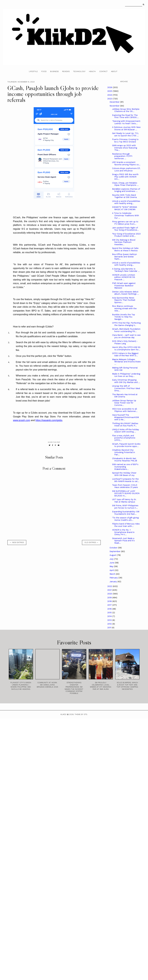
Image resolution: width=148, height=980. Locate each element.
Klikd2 (63, 714)
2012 (110, 624)
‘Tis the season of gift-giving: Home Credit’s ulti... (126, 519)
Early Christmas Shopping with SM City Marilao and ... (126, 381)
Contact (103, 71)
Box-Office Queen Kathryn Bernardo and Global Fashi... (124, 257)
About (114, 71)
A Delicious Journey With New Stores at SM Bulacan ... (126, 128)
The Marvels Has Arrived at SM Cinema (125, 396)
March (113, 574)
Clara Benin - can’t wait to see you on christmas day (126, 336)
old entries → (91, 542)
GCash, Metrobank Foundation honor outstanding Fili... (126, 330)
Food (44, 71)
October (114, 548)
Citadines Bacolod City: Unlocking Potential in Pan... (124, 452)
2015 (110, 613)
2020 (110, 594)
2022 (110, 586)
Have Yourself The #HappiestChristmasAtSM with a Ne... (125, 417)
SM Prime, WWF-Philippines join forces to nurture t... (125, 507)
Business (54, 71)
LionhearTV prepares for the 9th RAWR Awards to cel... (126, 480)
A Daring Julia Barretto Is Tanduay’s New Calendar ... (126, 270)
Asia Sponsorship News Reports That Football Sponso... (124, 300)
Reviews (66, 71)
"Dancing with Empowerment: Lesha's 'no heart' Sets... (126, 122)
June (112, 563)
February (114, 578)
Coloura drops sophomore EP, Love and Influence (126, 169)
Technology (79, 71)
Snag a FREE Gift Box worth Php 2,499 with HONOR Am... (125, 177)
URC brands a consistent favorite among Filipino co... (126, 163)
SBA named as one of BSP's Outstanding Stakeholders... (125, 467)
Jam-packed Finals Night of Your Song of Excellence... (125, 229)
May (112, 566)
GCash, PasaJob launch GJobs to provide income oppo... (126, 445)
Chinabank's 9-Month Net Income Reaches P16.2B (125, 460)
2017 (110, 605)
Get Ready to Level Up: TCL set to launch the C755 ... (125, 134)
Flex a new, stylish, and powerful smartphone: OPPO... (124, 438)
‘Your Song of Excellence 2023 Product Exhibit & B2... (126, 235)
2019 (110, 598)
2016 (110, 609)
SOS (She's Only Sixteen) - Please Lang (125, 342)
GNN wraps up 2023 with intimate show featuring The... (125, 148)
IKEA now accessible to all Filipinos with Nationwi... (125, 410)
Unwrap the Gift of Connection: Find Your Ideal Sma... (126, 388)
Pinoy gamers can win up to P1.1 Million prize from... (125, 223)
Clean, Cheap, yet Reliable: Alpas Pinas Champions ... (125, 184)
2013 (110, 620)
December (115, 102)
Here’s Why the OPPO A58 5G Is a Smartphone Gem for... (126, 348)
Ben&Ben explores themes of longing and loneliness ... (126, 190)
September (115, 551)
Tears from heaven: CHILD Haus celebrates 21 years (125, 486)
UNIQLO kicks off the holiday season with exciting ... (126, 431)
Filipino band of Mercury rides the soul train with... (126, 525)
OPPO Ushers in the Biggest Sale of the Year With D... (125, 355)
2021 (110, 590)
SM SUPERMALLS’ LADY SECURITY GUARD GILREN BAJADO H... (126, 493)
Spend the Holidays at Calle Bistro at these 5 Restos (125, 249)
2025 (110, 91)
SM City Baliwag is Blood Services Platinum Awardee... (124, 242)
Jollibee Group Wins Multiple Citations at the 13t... (126, 110)
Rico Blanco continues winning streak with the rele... (124, 308)
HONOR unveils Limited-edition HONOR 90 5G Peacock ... (124, 277)
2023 (110, 99)
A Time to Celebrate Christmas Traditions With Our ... (126, 215)
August (113, 555)
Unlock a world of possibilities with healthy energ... (126, 202)
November (115, 106)
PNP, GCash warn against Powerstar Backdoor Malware (124, 286)
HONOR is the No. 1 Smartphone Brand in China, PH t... (123, 532)
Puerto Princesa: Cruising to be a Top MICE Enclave (125, 141)
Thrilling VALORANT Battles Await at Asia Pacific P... (125, 425)
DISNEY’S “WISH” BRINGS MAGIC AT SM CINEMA (125, 208)
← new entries (17, 542)
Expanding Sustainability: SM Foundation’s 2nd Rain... (126, 513)
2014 (110, 616)
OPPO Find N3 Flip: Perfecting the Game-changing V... (126, 324)
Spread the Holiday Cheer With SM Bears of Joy (124, 474)
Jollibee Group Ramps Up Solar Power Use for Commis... (124, 403)
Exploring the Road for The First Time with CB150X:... (125, 116)
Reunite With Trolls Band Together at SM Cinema (124, 196)
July (112, 559)
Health (92, 71)
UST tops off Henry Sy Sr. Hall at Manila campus (124, 501)
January (114, 582)
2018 (110, 601)
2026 (110, 87)
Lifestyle (33, 71)
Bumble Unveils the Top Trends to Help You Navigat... (124, 317)
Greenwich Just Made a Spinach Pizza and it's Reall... (123, 541)
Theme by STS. (81, 714)
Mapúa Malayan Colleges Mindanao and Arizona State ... (126, 362)
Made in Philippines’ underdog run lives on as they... (126, 375)
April (112, 570)
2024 (110, 95)
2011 (110, 628)
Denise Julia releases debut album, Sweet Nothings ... (126, 293)
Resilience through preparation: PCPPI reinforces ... (122, 156)
